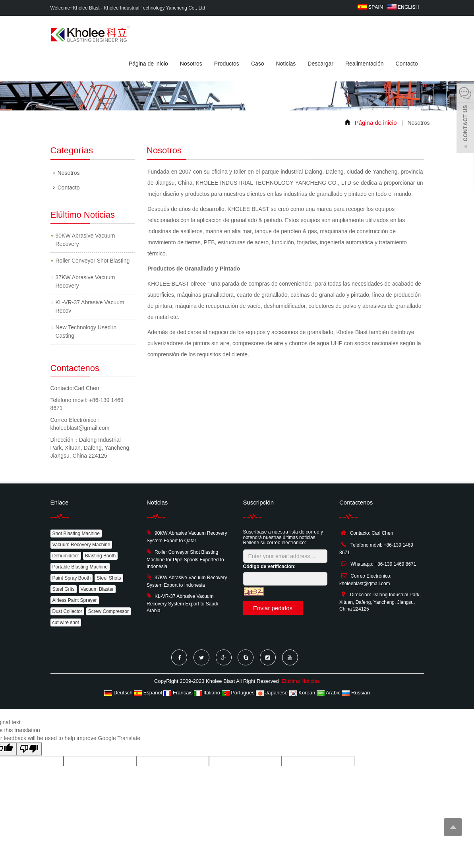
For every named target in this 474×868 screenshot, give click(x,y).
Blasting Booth (100, 556)
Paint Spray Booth (72, 578)
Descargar (320, 64)
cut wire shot (66, 622)
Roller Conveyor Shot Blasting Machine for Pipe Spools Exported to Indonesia (185, 559)
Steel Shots (109, 578)
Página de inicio (148, 64)
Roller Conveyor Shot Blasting (93, 261)
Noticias (286, 64)
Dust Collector (67, 611)
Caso (258, 64)
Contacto (406, 64)
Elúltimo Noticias (301, 681)
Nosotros (191, 64)
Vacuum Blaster (97, 589)
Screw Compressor (108, 611)
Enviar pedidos (273, 608)
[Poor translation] (29, 749)
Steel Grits (64, 589)
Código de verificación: (270, 566)
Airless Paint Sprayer (75, 600)
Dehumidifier (66, 556)
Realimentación (365, 64)
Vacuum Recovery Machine (81, 545)
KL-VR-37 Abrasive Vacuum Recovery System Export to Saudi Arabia (182, 603)
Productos (227, 64)
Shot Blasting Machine (76, 534)
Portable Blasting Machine (80, 567)
